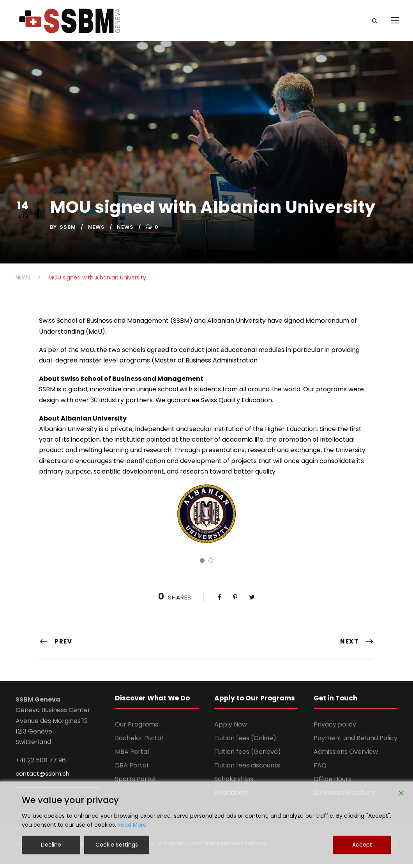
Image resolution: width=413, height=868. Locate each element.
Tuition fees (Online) (245, 742)
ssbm (68, 232)
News (125, 232)
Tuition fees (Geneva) (248, 756)
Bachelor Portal (139, 742)
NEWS (96, 232)
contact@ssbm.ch (42, 778)
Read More (132, 825)
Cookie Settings (117, 845)
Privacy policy (335, 729)
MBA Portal (132, 756)
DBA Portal (131, 770)
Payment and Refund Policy (356, 742)
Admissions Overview (346, 756)
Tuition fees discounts (247, 770)
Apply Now (231, 729)
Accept (362, 845)
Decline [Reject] (51, 845)
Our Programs (137, 729)
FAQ (320, 770)
